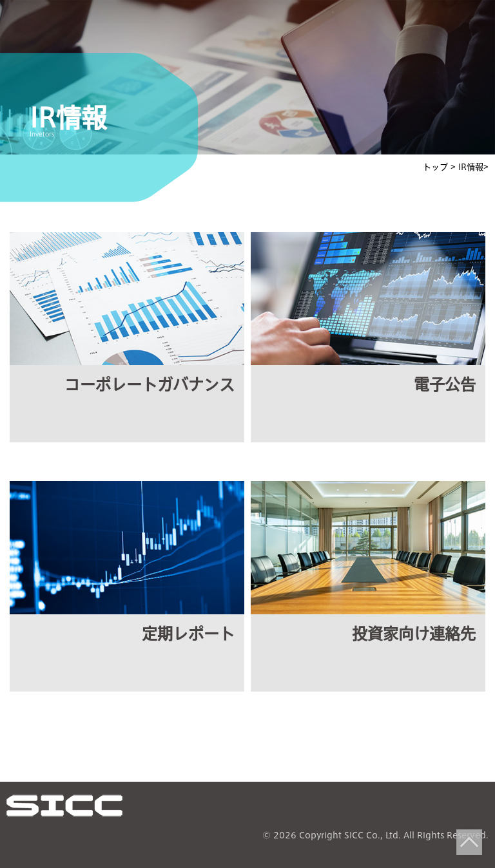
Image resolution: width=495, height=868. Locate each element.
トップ (437, 167)
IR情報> (473, 167)
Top (469, 842)
